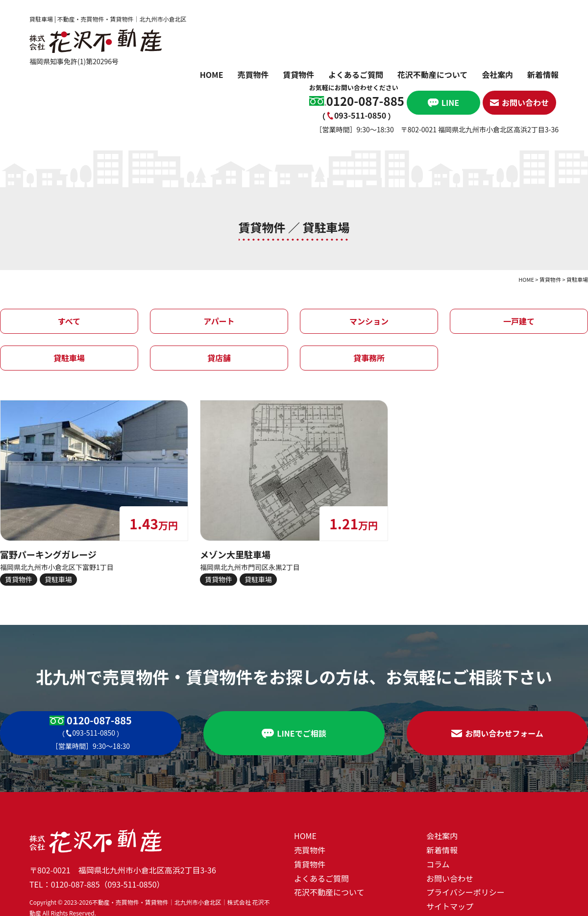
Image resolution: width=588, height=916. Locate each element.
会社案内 (497, 76)
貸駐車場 (69, 305)
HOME (212, 76)
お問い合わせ (450, 825)
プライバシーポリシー (465, 840)
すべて (69, 269)
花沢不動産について (433, 76)
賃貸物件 (298, 76)
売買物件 (253, 76)
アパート (219, 269)
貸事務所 (369, 305)
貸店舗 (219, 305)
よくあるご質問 (356, 76)
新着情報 (543, 76)
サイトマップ (450, 853)
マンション (369, 269)
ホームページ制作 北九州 (32, 909)
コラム (438, 811)
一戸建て (519, 269)
